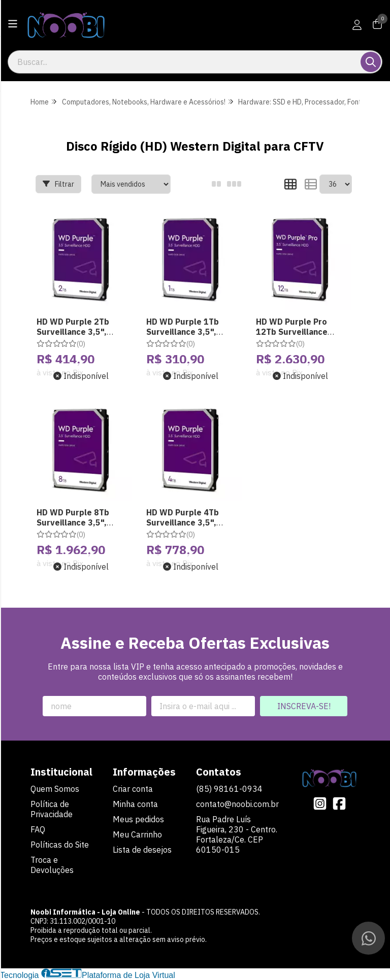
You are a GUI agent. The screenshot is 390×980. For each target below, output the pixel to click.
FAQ (38, 829)
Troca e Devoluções (52, 865)
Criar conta (133, 789)
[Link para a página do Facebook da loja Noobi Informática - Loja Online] (339, 803)
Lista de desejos (142, 850)
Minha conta (135, 804)
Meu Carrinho (137, 834)
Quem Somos (55, 789)
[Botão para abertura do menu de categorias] (13, 24)
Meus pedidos (138, 819)
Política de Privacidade (52, 809)
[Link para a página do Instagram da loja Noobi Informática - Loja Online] (320, 803)
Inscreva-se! (304, 706)
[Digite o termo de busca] (185, 62)
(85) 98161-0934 (229, 789)
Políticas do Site (60, 845)
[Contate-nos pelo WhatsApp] (368, 938)
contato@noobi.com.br (237, 804)
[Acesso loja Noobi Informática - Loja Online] (357, 25)
